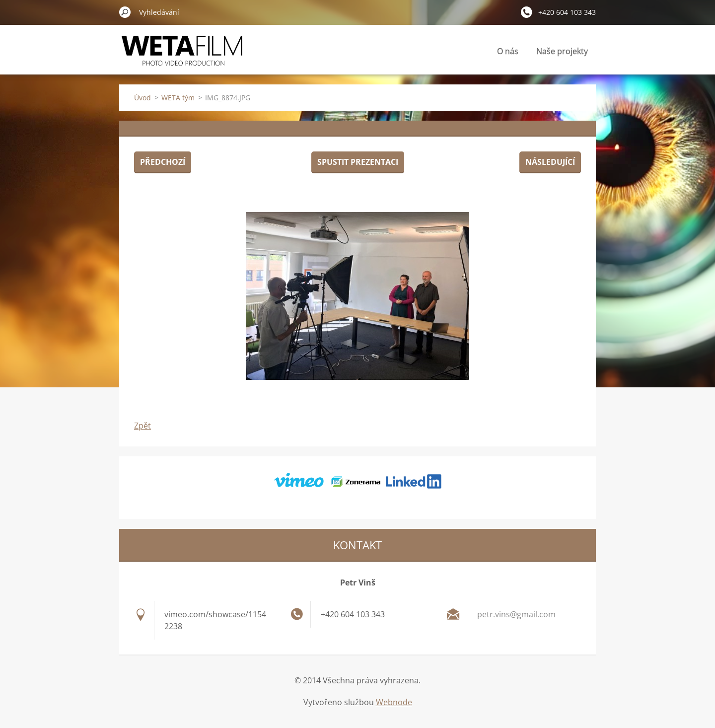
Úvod (143, 98)
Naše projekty (562, 51)
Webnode (394, 702)
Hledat (125, 12)
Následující (550, 162)
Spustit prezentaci (358, 162)
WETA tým (178, 98)
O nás (508, 51)
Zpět (143, 426)
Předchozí (163, 162)
